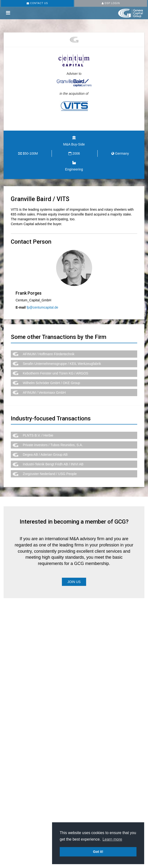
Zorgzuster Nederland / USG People (50, 474)
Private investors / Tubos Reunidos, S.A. (53, 445)
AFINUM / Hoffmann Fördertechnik (49, 354)
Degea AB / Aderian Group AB (45, 455)
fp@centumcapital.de (42, 307)
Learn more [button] (112, 839)
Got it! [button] (98, 852)
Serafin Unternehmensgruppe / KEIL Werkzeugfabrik (62, 364)
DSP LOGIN (111, 3)
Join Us (74, 582)
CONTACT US (37, 3)
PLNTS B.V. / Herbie (38, 435)
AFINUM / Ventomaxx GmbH (44, 393)
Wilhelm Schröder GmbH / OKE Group (51, 383)
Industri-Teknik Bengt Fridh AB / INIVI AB (53, 464)
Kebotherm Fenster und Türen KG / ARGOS (56, 373)
